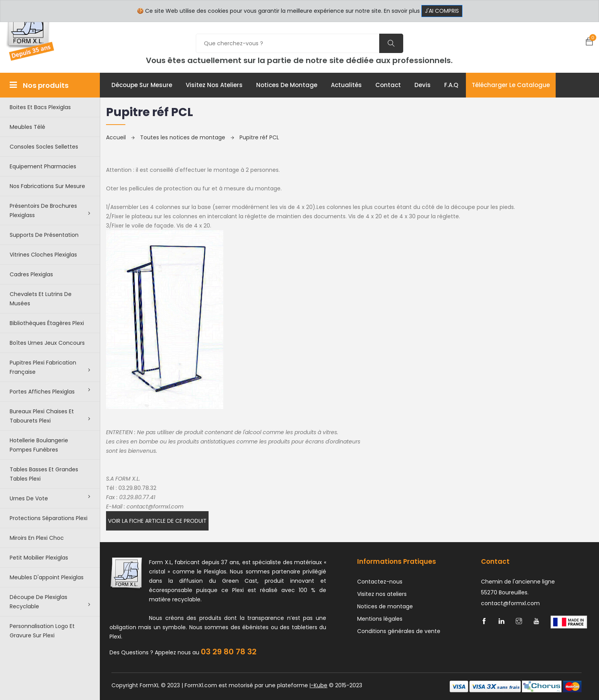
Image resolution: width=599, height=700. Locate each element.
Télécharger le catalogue (511, 85)
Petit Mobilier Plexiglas (39, 558)
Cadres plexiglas (31, 274)
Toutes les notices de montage (187, 137)
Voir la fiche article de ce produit (157, 521)
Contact (388, 85)
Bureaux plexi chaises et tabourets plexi (50, 416)
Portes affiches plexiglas (50, 391)
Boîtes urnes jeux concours (47, 343)
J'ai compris (442, 11)
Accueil (120, 137)
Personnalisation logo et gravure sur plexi (42, 631)
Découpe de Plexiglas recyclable (50, 602)
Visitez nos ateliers (214, 85)
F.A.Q (451, 85)
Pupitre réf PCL (259, 137)
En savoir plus (402, 11)
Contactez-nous (380, 582)
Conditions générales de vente (399, 631)
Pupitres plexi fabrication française (50, 367)
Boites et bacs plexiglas (40, 107)
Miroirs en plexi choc (37, 538)
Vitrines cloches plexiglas (43, 255)
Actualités (346, 85)
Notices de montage (287, 85)
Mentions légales (380, 619)
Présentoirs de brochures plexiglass (50, 211)
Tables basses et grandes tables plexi (44, 474)
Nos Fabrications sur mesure (47, 186)
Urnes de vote (50, 498)
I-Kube (318, 685)
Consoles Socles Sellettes (44, 147)
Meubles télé (27, 127)
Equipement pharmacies (43, 166)
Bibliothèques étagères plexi (47, 323)
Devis (423, 85)
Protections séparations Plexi (49, 518)
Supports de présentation (44, 235)
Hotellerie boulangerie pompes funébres (39, 445)
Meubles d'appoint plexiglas (47, 577)
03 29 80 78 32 (229, 652)
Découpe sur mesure (142, 85)
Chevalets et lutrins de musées (41, 299)
